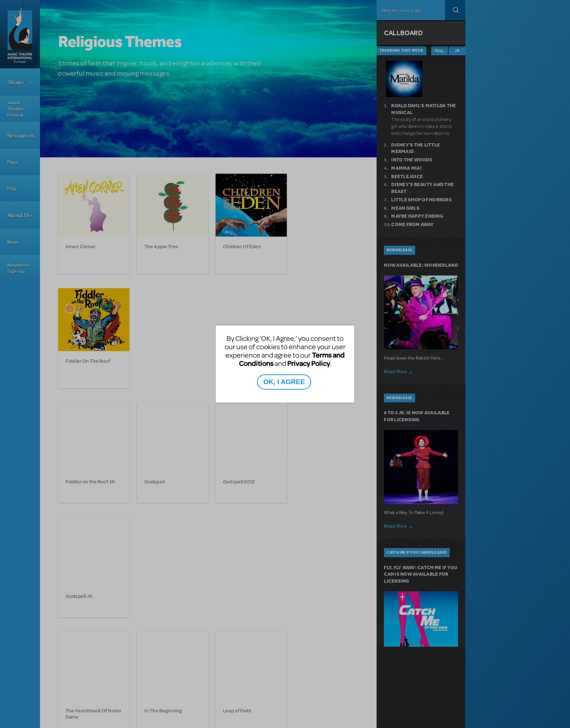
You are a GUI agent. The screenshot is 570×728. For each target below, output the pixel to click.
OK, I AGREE (284, 382)
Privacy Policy (309, 363)
